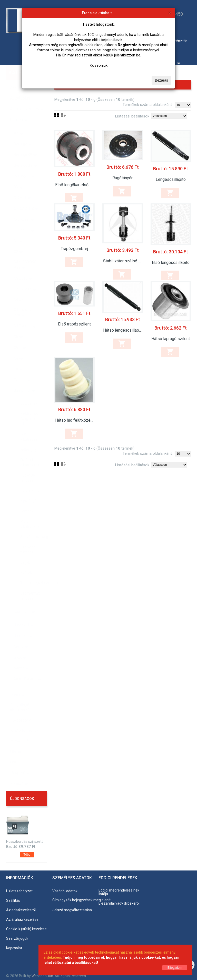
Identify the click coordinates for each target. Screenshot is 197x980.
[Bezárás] (170, 12)
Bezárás (161, 80)
